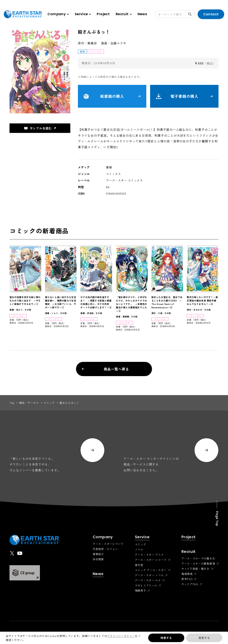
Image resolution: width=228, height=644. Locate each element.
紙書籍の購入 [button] (112, 96)
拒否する (204, 638)
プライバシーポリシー (121, 636)
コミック (49, 403)
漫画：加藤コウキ (114, 43)
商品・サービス (29, 403)
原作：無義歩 (87, 43)
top (12, 403)
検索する (192, 14)
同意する (166, 638)
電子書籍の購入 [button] (184, 96)
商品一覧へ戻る (105, 369)
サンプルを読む (38, 128)
